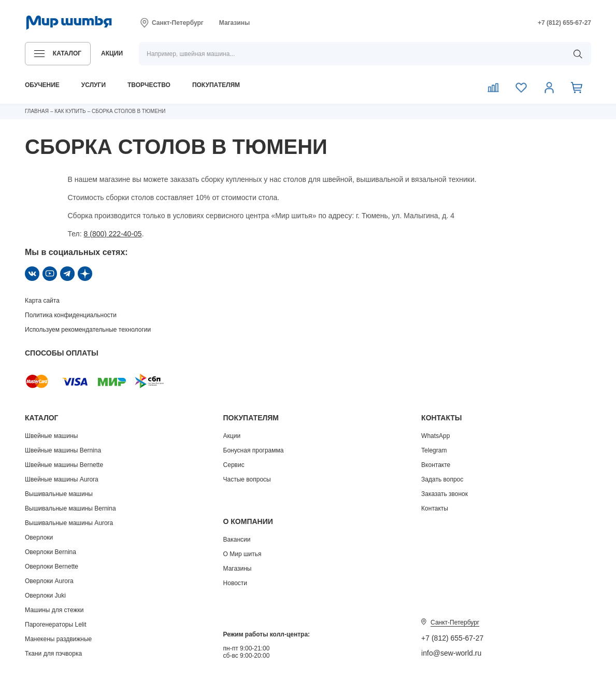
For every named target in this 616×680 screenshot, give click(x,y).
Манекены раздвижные (58, 639)
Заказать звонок (445, 494)
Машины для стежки (54, 610)
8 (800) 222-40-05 (113, 234)
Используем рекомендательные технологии (88, 330)
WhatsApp (435, 436)
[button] (58, 54)
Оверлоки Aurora (49, 581)
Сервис (234, 465)
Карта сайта (42, 301)
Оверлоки (39, 537)
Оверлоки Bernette (52, 566)
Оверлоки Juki (45, 596)
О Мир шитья (242, 554)
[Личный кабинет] (549, 87)
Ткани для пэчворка (53, 654)
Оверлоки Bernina (51, 552)
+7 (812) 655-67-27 (452, 638)
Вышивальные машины (59, 494)
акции (112, 53)
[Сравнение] (493, 87)
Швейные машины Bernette (64, 465)
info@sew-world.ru (451, 653)
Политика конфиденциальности (71, 315)
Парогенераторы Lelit (56, 625)
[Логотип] (69, 23)
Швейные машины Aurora (62, 479)
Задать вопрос (442, 479)
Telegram (434, 450)
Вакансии (237, 540)
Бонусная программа (254, 450)
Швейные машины (51, 436)
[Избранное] (521, 87)
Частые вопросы (247, 479)
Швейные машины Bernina (63, 450)
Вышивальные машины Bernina (70, 508)
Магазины (234, 23)
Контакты (435, 508)
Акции (232, 436)
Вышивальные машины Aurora (69, 523)
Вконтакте (436, 465)
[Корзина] (577, 87)
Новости (235, 583)
